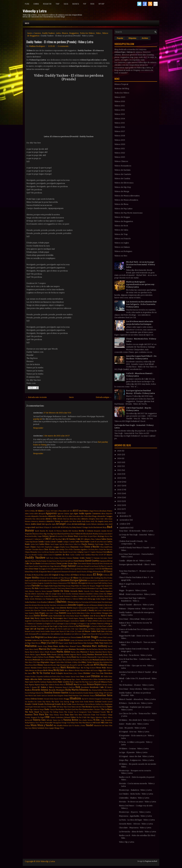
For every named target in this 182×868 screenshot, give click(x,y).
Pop (85, 4)
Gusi (41, 596)
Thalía (47, 709)
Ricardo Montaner (57, 690)
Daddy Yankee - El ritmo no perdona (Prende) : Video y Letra (60, 42)
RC (39, 687)
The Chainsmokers (86, 709)
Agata (72, 514)
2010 (120, 513)
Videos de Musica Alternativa (127, 196)
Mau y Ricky (66, 657)
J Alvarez (51, 602)
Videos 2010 (120, 101)
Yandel (89, 725)
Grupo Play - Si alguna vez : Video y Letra (136, 760)
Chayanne (74, 547)
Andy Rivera (86, 521)
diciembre (124, 516)
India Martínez (31, 602)
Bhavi (42, 534)
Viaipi (102, 720)
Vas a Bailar (83, 720)
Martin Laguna (35, 655)
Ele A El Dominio (85, 578)
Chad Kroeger (99, 544)
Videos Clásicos (121, 161)
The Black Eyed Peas (72, 710)
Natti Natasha (68, 668)
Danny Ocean (46, 561)
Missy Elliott (33, 665)
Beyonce (36, 534)
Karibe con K (89, 616)
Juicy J (83, 613)
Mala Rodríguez (89, 643)
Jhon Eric (48, 608)
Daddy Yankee (48, 33)
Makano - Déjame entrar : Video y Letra (136, 609)
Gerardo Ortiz (89, 591)
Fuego (101, 588)
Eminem (65, 580)
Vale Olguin (91, 717)
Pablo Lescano (44, 679)
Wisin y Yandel (45, 725)
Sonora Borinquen (78, 704)
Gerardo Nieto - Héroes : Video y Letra (136, 824)
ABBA (65, 511)
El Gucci (108, 571)
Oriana (27, 677)
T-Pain (49, 707)
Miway (40, 665)
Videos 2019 (120, 140)
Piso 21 (63, 685)
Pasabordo (102, 679)
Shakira (75, 698)
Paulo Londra (63, 682)
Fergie (98, 586)
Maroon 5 (85, 652)
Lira (103, 631)
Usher (73, 717)
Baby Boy (69, 527)
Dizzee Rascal (94, 566)
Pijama (32, 685)
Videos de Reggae (122, 217)
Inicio (27, 23)
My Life (90, 665)
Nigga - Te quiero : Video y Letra (133, 590)
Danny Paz (56, 561)
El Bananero (64, 572)
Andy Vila (94, 521)
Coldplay (80, 552)
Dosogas (42, 569)
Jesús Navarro (30, 608)
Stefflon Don (100, 704)
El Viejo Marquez (65, 578)
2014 (120, 497)
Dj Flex (102, 566)
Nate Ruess (56, 668)
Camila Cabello (50, 542)
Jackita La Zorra (80, 602)
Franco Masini (65, 588)
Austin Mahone (91, 524)
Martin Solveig (82, 655)
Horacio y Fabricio (72, 599)
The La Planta (107, 709)
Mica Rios (59, 660)
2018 (120, 482)
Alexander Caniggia (105, 516)
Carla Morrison (101, 542)
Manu (67, 646)
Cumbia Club (79, 555)
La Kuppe (81, 624)
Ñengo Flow (59, 728)
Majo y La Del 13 (49, 643)
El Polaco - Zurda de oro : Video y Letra (136, 703)
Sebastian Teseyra (89, 696)
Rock (92, 4)
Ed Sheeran (107, 569)
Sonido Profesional (46, 704)
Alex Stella (84, 516)
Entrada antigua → (104, 397)
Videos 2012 (120, 110)
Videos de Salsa (121, 230)
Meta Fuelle (44, 660)
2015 (120, 493)
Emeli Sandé (38, 581)
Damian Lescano (100, 558)
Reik (78, 687)
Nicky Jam (59, 670)
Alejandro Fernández (39, 516)
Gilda (47, 594)
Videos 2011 (120, 106)
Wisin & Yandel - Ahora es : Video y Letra (136, 605)
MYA (98, 640)
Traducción (87, 715)
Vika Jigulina (57, 723)
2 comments (63, 46)
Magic (29, 643)
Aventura (101, 524)
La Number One (35, 626)
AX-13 (76, 511)
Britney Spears (49, 536)
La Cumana (38, 624)
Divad (86, 566)
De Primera (45, 564)
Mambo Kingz (42, 646)
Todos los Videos (87, 33)
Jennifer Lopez (76, 605)
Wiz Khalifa (58, 725)
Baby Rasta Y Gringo (80, 527)
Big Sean (54, 534)
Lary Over (71, 629)
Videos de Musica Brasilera (126, 200)
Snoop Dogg (69, 702)
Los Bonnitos (66, 634)
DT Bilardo (108, 555)
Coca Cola (72, 552)
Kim (40, 621)
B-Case (52, 527)
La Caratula (108, 621)
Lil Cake (67, 631)
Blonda (86, 534)
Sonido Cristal (31, 704)
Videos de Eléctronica (124, 183)
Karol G (104, 616)
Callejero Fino (89, 539)
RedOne (72, 687)
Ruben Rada (93, 693)
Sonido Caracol (107, 702)
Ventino (90, 720)
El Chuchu (83, 572)
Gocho (68, 594)
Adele (36, 514)
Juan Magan (40, 613)
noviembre (125, 520)
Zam (26, 728)
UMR (47, 717)
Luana (79, 637)
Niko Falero (108, 670)
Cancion (37, 33)
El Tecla (42, 578)
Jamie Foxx (101, 602)
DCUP (101, 555)
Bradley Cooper (37, 536)
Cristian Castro (43, 555)
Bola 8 (110, 534)
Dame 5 (89, 558)
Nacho (104, 665)
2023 (120, 462)
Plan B (76, 685)
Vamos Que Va (58, 720)
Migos (38, 662)
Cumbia (36, 4)
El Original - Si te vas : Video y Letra (134, 732)
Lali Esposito (39, 629)
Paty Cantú (29, 682)
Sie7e (86, 699)
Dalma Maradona (60, 558)
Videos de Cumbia (122, 178)
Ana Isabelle (65, 521)
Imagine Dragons (107, 599)
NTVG (97, 665)
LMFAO (95, 621)
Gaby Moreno (30, 591)
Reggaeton (47, 4)
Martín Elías (107, 655)
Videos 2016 (120, 127)
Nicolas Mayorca (80, 670)
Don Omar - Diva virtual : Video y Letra (136, 619)
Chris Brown (49, 549)
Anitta (33, 524)
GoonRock (89, 594)
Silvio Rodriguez (107, 699)
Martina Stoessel (95, 654)
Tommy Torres (59, 715)
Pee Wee (82, 682)
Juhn (79, 613)
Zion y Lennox (38, 728)
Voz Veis (79, 723)
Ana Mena (73, 521)
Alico (79, 519)
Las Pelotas (91, 629)
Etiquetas (133, 38)
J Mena (70, 602)
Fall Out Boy (103, 583)
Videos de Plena (121, 204)
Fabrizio (90, 583)
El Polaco (75, 575)
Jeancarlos (64, 605)
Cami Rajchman (31, 542)
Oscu (62, 677)
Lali (31, 629)
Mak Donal (73, 643)
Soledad (98, 702)
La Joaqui (60, 624)
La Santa (93, 626)
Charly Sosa (65, 547)
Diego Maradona (55, 566)
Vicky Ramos (30, 723)
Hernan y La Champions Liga (47, 599)
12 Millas (32, 511)
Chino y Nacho (92, 547)
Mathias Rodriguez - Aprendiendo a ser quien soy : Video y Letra (140, 284)
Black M (73, 534)
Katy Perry (35, 618)
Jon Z (40, 610)
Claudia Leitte (54, 552)
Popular (120, 38)
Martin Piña (46, 654)
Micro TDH (32, 662)
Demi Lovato (62, 563)
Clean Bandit (63, 552)
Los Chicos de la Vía (95, 634)
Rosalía (86, 693)
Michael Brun (78, 660)
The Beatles (60, 709)
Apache (48, 524)
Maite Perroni (36, 643)
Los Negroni (37, 637)
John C (97, 608)
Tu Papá (41, 717)
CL (43, 539)
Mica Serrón (68, 660)
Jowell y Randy (87, 610)
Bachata (76, 4)
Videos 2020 (120, 144)
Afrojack (42, 514)
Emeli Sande (29, 581)
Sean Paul (68, 696)
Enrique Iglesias (79, 580)
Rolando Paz (40, 693)
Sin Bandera (29, 702)
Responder (38, 428)
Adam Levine (29, 514)
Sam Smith (37, 696)
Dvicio (80, 569)
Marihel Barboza (92, 649)
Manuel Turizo (76, 646)
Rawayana (59, 687)
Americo (42, 521)
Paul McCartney (40, 682)
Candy (72, 542)
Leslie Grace (50, 631)
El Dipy (90, 572)
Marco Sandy (34, 649)
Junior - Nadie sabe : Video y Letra (134, 724)
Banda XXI (67, 531)
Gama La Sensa (40, 591)
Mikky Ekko (77, 662)
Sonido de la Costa (63, 704)
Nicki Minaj (48, 670)
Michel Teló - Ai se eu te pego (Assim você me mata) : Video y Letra (141, 265)
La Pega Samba (62, 626)
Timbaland (96, 712)
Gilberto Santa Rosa (38, 594)
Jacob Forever (92, 602)
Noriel (66, 673)
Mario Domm (108, 649)
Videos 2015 (120, 123)
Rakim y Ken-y (48, 687)
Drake (61, 569)
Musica (65, 33)
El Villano (75, 578)
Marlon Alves (75, 652)
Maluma (31, 646)
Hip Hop (101, 4)
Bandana (75, 531)
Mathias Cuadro (31, 657)
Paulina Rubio (52, 682)
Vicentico (109, 720)
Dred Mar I (67, 569)
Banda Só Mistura (55, 531)
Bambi (37, 531)
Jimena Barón (66, 608)
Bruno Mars (73, 536)
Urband (67, 717)
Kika (37, 621)
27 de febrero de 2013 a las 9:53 (57, 413)
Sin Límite (38, 702)
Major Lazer (63, 643)
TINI (54, 707)
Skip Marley (46, 702)
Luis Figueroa (54, 640)
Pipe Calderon (50, 685)
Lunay (72, 640)
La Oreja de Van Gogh (49, 626)
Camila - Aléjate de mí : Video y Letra (135, 561)
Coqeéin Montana (96, 552)
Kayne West (45, 618)
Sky (53, 702)
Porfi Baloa (83, 685)
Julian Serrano (91, 613)
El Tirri (47, 578)
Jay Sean (50, 605)
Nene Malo (101, 668)
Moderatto (47, 665)
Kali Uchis (66, 616)
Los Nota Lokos (51, 637)
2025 (120, 455)
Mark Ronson (51, 652)
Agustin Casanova (93, 513)
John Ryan (34, 610)
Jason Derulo (29, 605)
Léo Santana (79, 640)
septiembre (125, 528)
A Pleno (60, 511)
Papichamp (67, 679)
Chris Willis (69, 550)
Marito (32, 652)
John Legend (104, 608)
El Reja (98, 575)
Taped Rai (96, 707)
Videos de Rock (121, 226)
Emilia (44, 581)
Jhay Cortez (39, 608)
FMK (69, 583)
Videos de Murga (122, 191)
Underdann (60, 717)
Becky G (83, 531)
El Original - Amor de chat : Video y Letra (136, 756)
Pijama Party (40, 685)
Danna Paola (36, 561)
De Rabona (52, 564)
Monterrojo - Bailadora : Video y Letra (135, 790)
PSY (102, 677)
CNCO (48, 539)
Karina (98, 616)
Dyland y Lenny (88, 569)
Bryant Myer (83, 536)
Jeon (85, 605)
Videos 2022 (120, 153)
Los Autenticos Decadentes (49, 634)
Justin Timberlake (55, 616)
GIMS (110, 588)
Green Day (103, 594)
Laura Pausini (101, 629)
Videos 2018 (120, 136)
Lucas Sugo (90, 637)
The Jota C (97, 710)
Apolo (54, 524)
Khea (105, 618)
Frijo (97, 588)
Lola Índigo (109, 631)
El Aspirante (56, 572)
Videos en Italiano (122, 247)
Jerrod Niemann (92, 605)
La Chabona (29, 624)
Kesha (90, 618)
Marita (27, 652)
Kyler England (55, 621)
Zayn (30, 728)
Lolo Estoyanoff (31, 634)
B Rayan (47, 527)
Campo (66, 542)
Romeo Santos (61, 693)
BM (59, 527)
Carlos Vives (44, 544)
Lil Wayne (86, 631)
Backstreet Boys (100, 527)
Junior (31, 616)
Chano (33, 547)
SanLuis (44, 696)
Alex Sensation (75, 516)
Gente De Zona (61, 591)
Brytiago (101, 536)
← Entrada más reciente (36, 397)
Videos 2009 (120, 97)
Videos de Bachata (122, 170)
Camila (41, 542)
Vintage (64, 723)
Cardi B (93, 542)
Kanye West (79, 616)
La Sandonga (83, 626)
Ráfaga (101, 693)
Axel (33, 527)
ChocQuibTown (106, 547)
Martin (105, 652)
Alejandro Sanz (55, 516)
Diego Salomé (68, 566)
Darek (62, 561)
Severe (61, 699)
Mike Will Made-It (67, 662)
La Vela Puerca (102, 626)
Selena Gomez (37, 699)
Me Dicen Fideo (107, 657)
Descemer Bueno (85, 564)
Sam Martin (29, 696)
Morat (72, 665)
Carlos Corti (34, 544)
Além (106, 519)
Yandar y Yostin (80, 726)
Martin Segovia (70, 655)
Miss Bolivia (104, 662)
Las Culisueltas (81, 629)
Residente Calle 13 (98, 687)
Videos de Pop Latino (123, 209)
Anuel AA (41, 524)
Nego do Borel (91, 668)
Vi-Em (96, 720)
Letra (58, 33)
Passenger (109, 679)
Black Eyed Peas (64, 534)
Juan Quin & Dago (52, 613)
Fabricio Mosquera (79, 583)
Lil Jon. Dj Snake (76, 631)
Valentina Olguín (101, 717)
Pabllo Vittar (108, 677)
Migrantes (45, 662)
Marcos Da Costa (48, 649)
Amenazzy (35, 521)
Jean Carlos (57, 605)
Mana (50, 646)
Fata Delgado (44, 586)
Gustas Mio (47, 596)
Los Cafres (75, 634)
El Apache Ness (45, 572)
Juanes (62, 613)
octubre (123, 524)
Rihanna (84, 690)
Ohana (80, 673)
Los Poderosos (63, 637)
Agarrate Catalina (63, 514)
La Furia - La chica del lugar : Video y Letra (137, 820)
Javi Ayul (44, 605)
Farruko (36, 586)
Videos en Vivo (121, 256)
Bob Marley (94, 534)
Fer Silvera (83, 586)
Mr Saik (78, 665)
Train (93, 715)
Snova (77, 702)
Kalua (72, 616)
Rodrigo (33, 693)
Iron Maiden (42, 602)
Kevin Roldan (98, 618)
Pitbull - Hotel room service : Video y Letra (137, 594)
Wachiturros (87, 723)
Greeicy (96, 594)
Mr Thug (84, 665)
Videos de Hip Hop (123, 187)
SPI (105, 693)
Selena (28, 699)
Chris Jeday (60, 549)
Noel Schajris (57, 673)
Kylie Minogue (64, 621)
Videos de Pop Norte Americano (129, 213)
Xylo (70, 726)
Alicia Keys (73, 519)
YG (73, 726)
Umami (53, 717)
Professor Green (107, 685)
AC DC (70, 511)
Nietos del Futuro (92, 670)
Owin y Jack (85, 676)
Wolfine (66, 726)
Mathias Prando (43, 657)
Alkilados (85, 519)
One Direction (106, 673)
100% (27, 511)
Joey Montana (89, 608)
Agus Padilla (79, 513)
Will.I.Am (104, 723)
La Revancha (72, 626)
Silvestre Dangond (95, 699)
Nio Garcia (29, 673)
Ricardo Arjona (40, 690)
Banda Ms (44, 531)
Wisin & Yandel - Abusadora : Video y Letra (137, 699)
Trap (58, 4)
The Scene (68, 712)
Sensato (47, 699)
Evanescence (63, 583)
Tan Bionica (87, 707)
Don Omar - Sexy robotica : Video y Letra (137, 689)
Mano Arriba (59, 646)
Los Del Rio (105, 634)
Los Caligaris (83, 634)
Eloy (102, 578)
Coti (26, 555)
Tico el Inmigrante (80, 712)
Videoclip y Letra (35, 11)
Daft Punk (50, 558)
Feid (60, 586)
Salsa (66, 4)
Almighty (92, 519)
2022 (120, 466)
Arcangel (61, 524)
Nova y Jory (73, 673)
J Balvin (61, 602)
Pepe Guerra (89, 682)
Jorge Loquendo (71, 610)
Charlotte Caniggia (52, 547)
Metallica (51, 660)
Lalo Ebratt (50, 629)
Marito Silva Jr (40, 652)
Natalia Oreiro (37, 668)
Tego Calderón (34, 710)
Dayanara (103, 561)
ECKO (100, 569)
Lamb (65, 629)
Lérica (86, 640)
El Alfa (36, 572)
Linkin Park (96, 631)
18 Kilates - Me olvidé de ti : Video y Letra (137, 720)
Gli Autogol (53, 594)
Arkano (69, 524)
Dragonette (55, 569)
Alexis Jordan (41, 519)
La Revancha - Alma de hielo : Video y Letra (137, 832)
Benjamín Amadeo (100, 531)
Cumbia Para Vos (92, 555)
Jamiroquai (109, 602)
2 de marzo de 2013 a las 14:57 (57, 436)
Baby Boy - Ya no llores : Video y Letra (135, 655)
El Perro (68, 575)
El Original (54, 575)
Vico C (37, 723)
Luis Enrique (44, 640)
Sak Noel (109, 693)
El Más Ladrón (44, 575)
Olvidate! (87, 673)
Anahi (79, 521)
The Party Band (32, 712)
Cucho (72, 555)
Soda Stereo (89, 702)
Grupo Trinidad (34, 596)
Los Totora (72, 637)
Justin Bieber (41, 616)
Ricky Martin (72, 690)
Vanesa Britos (71, 720)
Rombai (48, 693)
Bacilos (91, 527)
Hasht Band (108, 596)
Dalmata (69, 558)
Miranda (96, 662)
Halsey (102, 596)
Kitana (44, 621)
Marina (101, 649)
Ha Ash (97, 596)
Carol (52, 544)
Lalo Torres (59, 629)
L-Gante (81, 621)
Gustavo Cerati (57, 596)
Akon (103, 514)
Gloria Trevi (61, 594)
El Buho (71, 572)
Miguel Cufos (55, 662)
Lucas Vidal (102, 637)
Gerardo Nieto (77, 591)
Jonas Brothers (48, 610)
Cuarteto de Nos (62, 555)
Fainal (96, 583)
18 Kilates (40, 511)
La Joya (66, 624)
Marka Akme (63, 652)
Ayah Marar (40, 527)
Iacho (85, 599)
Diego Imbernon (44, 566)
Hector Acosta (30, 599)
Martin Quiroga (57, 655)
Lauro (33, 631)
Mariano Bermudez (77, 649)
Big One (47, 534)
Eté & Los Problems (31, 583)
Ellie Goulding (95, 578)
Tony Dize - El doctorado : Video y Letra (136, 531)
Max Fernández (82, 657)
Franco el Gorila (76, 588)
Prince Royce (94, 684)
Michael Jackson (99, 660)
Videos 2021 (120, 149)
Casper (57, 544)
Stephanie (108, 704)
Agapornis (51, 513)
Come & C (87, 552)
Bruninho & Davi (62, 536)
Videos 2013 (120, 114)
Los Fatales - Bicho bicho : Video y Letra (136, 794)
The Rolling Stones (57, 712)
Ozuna (95, 676)
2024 (120, 458)
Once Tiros (95, 673)
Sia (83, 699)
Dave (72, 561)
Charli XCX (40, 547)
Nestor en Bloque (36, 670)
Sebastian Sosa (77, 696)
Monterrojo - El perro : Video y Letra (135, 812)
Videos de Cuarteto (123, 174)
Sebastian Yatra (104, 695)
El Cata (77, 572)
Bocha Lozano (103, 534)
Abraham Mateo (106, 511)
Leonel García (40, 631)
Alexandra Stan (30, 519)
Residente (85, 687)
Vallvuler (49, 720)
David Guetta (92, 561)
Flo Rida (35, 588)
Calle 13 (80, 539)
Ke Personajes (57, 618)
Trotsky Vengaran (31, 717)
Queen (34, 687)
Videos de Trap (121, 234)
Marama (87, 646)
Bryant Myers (93, 536)
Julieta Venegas (102, 613)
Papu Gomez (76, 679)
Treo (98, 715)
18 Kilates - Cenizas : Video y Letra (134, 749)
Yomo (106, 726)
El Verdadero (54, 578)
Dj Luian (107, 566)
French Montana (88, 588)
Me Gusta (29, 660)
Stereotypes (29, 707)
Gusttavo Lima (83, 596)
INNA (81, 599)
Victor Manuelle (46, 723)
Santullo (50, 696)
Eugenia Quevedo (44, 583)
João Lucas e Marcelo (102, 610)
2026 (120, 451)
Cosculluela (107, 552)
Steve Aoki (37, 707)
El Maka (28, 575)
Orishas (33, 677)
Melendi (36, 660)
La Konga (73, 624)
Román (72, 693)
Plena (27, 4)
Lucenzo (109, 637)
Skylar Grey (59, 702)
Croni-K (51, 555)
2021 (120, 470)
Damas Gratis (79, 558)
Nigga (100, 670)
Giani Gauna (100, 591)
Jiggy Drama (55, 608)
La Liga (87, 624)
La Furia (53, 624)
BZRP (63, 527)
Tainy (61, 707)
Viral (69, 723)
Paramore (85, 679)
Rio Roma (93, 690)
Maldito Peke (108, 643)
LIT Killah (88, 621)
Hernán (62, 599)
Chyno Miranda (31, 552)
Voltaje (73, 723)
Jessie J (110, 605)
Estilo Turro (108, 581)
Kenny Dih (83, 618)
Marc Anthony (99, 646)
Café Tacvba (56, 539)
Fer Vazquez (91, 586)
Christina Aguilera (80, 549)
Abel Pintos (84, 511)
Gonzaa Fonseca (78, 594)
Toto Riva (78, 715)
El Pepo (62, 575)
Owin (77, 677)
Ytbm (110, 726)
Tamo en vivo (77, 707)
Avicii (107, 524)
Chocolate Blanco (38, 550)
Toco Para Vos (41, 714)
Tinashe (103, 712)
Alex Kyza (65, 516)
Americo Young (53, 521)
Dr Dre (48, 569)
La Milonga (107, 624)
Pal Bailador (57, 679)
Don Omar (34, 569)
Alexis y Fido (51, 519)
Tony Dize (69, 715)
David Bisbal (79, 561)
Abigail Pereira (94, 511)
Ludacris (35, 640)
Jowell (79, 610)
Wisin (34, 725)
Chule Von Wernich (106, 550)
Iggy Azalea (97, 599)
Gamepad (49, 591)
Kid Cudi (32, 621)
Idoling (90, 599)
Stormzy (44, 707)
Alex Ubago (93, 516)
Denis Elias (73, 563)
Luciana (28, 640)
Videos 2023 (120, 157)
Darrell (67, 561)
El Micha (35, 575)
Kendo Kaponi (74, 618)
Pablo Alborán (31, 679)
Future (106, 588)
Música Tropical (121, 84)
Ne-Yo (83, 668)
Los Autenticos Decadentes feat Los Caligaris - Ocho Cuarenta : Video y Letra (141, 304)
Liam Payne (60, 631)
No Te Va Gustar (42, 673)
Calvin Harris (107, 539)
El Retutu (107, 575)
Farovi (29, 586)
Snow (81, 702)
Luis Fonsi (64, 640)
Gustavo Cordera (71, 596)
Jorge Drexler (60, 610)
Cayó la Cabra (64, 544)
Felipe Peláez (75, 586)
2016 (120, 490)
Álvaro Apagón (49, 728)
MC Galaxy (92, 640)
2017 (120, 486)
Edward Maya (29, 572)
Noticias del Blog (122, 89)
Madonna (104, 640)
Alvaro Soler (100, 519)
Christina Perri (93, 550)
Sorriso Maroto (90, 704)
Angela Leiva (103, 521)
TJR (58, 707)
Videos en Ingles (122, 243)
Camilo (60, 542)
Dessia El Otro (98, 564)
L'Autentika (74, 621)
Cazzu (71, 544)
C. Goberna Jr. (37, 539)
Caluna (98, 539)
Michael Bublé (87, 660)
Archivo (145, 38)
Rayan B (66, 687)
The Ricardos (44, 712)
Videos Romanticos (123, 166)
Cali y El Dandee (69, 539)
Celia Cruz (77, 544)
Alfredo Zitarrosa (63, 519)
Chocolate (28, 550)
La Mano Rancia (96, 624)
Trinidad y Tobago (106, 715)
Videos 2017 (120, 131)
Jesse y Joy (103, 605)
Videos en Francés (123, 239)
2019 (120, 478)
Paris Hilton (94, 679)
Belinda (90, 531)
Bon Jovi (28, 536)
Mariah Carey (63, 649)
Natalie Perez (47, 668)
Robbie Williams (103, 690)
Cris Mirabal (32, 555)
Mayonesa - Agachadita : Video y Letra (135, 816)
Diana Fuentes (34, 566)
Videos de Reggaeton (124, 221)
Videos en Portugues (123, 251)
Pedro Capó (74, 682)
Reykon (28, 690)
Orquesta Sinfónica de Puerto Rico (48, 677)
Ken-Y (66, 618)
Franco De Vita (55, 588)
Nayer (78, 668)
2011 (119, 509)
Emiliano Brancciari (54, 581)
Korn (48, 621)
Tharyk (52, 710)
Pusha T (28, 687)
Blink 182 (79, 534)
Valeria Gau (39, 720)
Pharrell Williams (100, 682)
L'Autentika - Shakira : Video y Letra (134, 798)
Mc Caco (98, 657)
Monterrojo (65, 665)
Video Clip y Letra (127, 842)
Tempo (42, 710)
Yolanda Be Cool (99, 726)
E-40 (95, 569)
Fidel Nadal (105, 586)
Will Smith (96, 723)
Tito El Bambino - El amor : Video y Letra (136, 685)
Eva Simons (54, 583)
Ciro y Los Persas (43, 552)
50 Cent (54, 511)
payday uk (38, 419)
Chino (81, 547)
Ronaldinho (79, 693)
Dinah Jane (80, 566)
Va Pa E (80, 717)
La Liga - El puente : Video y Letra (133, 752)
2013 (120, 501)
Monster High (55, 665)
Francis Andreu (45, 588)
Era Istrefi (91, 581)
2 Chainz (47, 511)
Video (98, 33)
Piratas (57, 685)
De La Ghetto (35, 563)
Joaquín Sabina (78, 608)
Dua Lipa (74, 569)
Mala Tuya (99, 643)
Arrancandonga (79, 524)
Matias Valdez (55, 657)
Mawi (74, 657)
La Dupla (46, 624)
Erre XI (97, 581)
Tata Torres (103, 707)
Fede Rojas (53, 586)
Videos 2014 (120, 119)
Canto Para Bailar (82, 542)
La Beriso (101, 621)
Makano (80, 643)
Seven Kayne (54, 699)
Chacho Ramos (88, 544)
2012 (120, 505)
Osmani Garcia (70, 677)
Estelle (102, 581)
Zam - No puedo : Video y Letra (132, 728)
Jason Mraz (37, 605)
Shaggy (66, 699)
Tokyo (51, 715)
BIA (56, 527)
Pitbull (69, 684)
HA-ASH (91, 596)
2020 (120, 474)
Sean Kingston (59, 696)
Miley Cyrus (87, 662)
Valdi (85, 717)
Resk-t (110, 687)
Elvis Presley (108, 578)
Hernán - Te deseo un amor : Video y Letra (137, 802)
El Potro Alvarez (86, 575)
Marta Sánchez (96, 652)
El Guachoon (98, 572)
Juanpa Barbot (72, 613)
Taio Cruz (67, 707)
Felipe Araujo (66, 586)
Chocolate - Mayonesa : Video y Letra (135, 828)
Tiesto (90, 712)
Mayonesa (91, 657)
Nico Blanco (70, 670)
